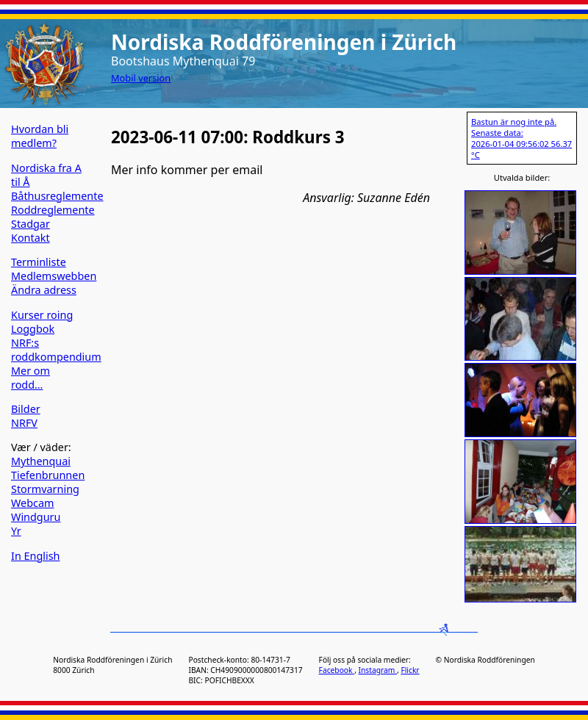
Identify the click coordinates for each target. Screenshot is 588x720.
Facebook (337, 670)
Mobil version (141, 78)
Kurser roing (42, 315)
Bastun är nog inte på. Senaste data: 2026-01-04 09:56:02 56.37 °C (521, 138)
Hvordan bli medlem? (40, 136)
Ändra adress (44, 290)
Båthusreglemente (57, 196)
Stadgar (31, 224)
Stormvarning (45, 489)
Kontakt (31, 238)
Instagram (378, 670)
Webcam (33, 503)
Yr (16, 531)
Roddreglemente (53, 210)
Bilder (26, 409)
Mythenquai (41, 461)
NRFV (24, 423)
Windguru (36, 517)
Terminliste (39, 262)
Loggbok (33, 329)
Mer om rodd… (31, 378)
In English (35, 556)
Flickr (410, 670)
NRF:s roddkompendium (56, 350)
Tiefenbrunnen (48, 475)
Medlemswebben (54, 276)
